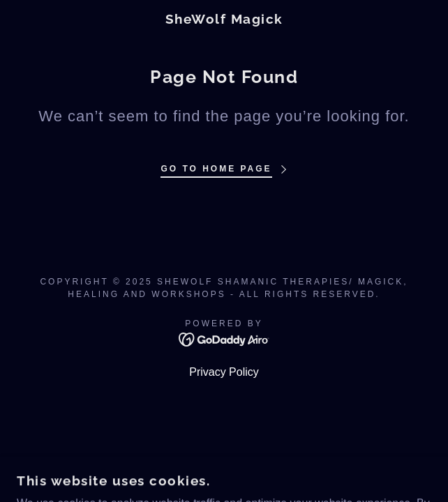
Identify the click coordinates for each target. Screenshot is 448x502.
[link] (224, 19)
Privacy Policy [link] (224, 372)
